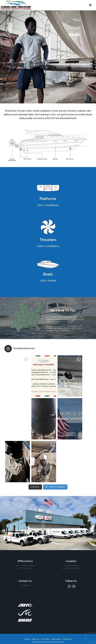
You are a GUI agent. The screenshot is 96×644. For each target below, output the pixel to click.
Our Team (46, 618)
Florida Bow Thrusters (39, 620)
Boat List (36, 618)
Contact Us (68, 618)
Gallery (27, 618)
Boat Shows (57, 618)
